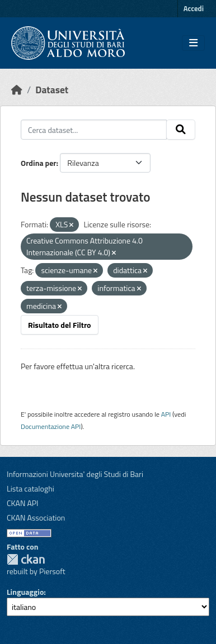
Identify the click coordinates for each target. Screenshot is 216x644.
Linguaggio (25, 592)
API (166, 414)
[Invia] (181, 130)
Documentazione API (51, 426)
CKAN (26, 559)
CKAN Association (36, 517)
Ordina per (39, 163)
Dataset (52, 90)
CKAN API (23, 503)
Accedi (194, 8)
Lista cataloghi (30, 488)
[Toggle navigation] (193, 43)
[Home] (17, 90)
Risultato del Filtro (60, 325)
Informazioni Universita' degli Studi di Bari (75, 474)
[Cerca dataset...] (94, 130)
